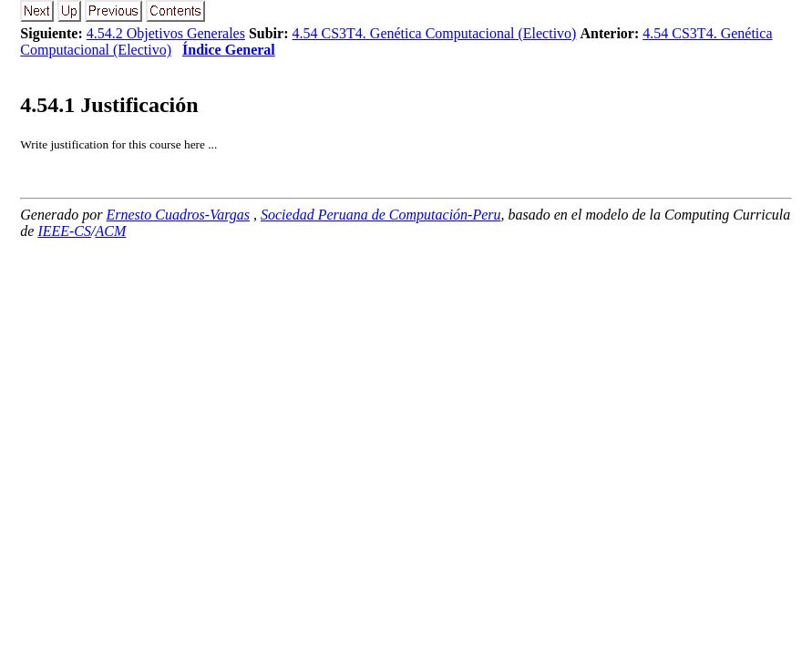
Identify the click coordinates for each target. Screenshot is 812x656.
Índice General (229, 50)
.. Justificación (109, 105)
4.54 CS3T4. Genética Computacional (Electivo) (435, 33)
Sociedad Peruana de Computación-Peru (381, 215)
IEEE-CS (64, 231)
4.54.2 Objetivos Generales (166, 33)
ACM (111, 231)
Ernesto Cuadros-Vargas (179, 215)
